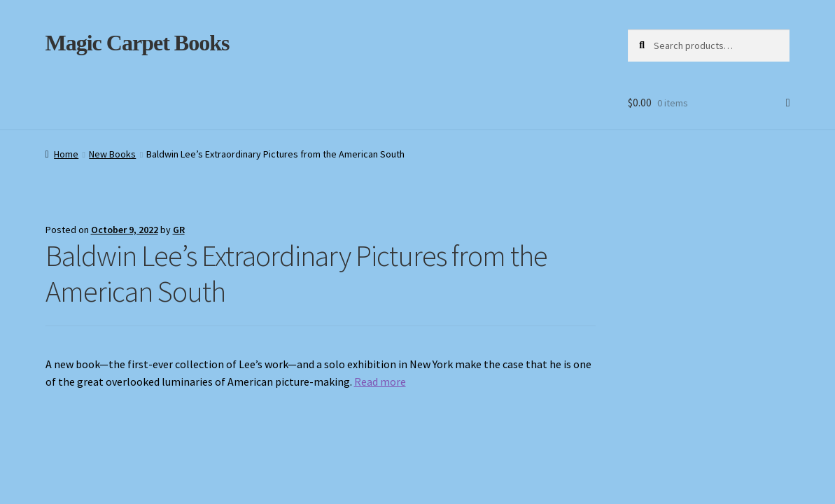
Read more (380, 381)
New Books (112, 154)
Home (66, 154)
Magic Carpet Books (138, 43)
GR (179, 230)
